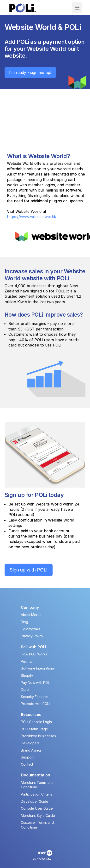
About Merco (31, 615)
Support (27, 757)
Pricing (26, 661)
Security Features (35, 697)
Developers (30, 743)
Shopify (27, 675)
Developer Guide (35, 801)
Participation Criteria (37, 794)
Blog (24, 622)
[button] (77, 8)
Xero (25, 689)
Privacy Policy (32, 636)
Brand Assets (31, 750)
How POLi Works (34, 654)
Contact (27, 764)
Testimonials (31, 629)
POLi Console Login (36, 722)
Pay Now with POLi (36, 683)
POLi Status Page (34, 729)
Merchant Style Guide (38, 816)
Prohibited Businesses (38, 736)
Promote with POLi (35, 704)
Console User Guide (37, 808)
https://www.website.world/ (32, 217)
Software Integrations (38, 668)
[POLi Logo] (23, 8)
